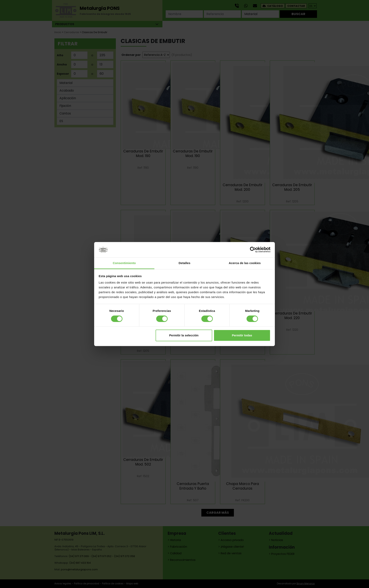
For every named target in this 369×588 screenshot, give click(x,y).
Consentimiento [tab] (124, 263)
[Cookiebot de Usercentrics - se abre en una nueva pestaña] (253, 250)
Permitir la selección (184, 335)
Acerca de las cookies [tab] (245, 263)
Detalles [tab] (184, 263)
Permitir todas (242, 335)
